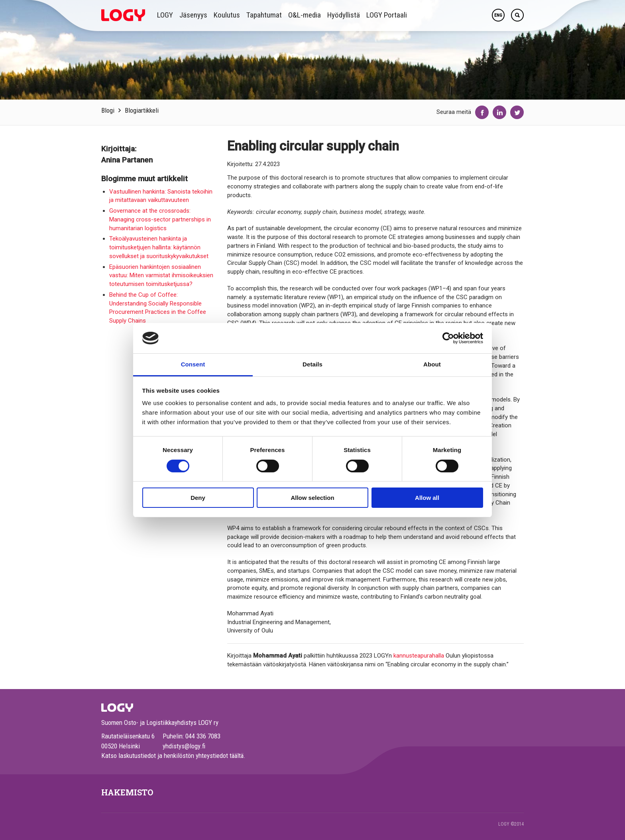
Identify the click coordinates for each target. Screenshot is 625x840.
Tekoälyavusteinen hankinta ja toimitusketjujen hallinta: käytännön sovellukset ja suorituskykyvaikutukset (159, 247)
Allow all (427, 498)
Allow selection (312, 498)
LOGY (165, 15)
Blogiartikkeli (142, 110)
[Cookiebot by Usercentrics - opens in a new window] (448, 338)
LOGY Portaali (387, 15)
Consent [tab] (193, 364)
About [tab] (432, 364)
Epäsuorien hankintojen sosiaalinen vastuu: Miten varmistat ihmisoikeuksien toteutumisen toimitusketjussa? (161, 276)
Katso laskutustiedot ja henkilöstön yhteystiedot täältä (172, 756)
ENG (498, 15)
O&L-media (305, 15)
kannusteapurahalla (419, 656)
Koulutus (227, 15)
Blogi (108, 110)
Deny (198, 498)
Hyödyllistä (344, 15)
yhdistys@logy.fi (184, 746)
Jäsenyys (193, 15)
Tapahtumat (264, 15)
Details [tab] (312, 364)
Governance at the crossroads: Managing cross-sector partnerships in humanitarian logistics (160, 219)
